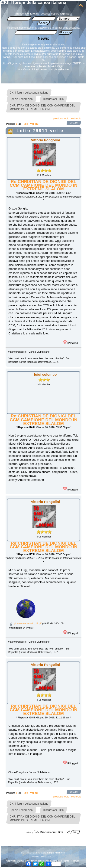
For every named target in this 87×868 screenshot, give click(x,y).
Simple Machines (56, 853)
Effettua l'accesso (40, 14)
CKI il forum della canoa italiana (34, 2)
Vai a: (29, 832)
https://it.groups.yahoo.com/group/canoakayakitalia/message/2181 (40, 63)
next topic (75, 118)
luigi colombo (45, 374)
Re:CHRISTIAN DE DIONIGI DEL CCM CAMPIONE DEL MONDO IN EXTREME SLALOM (44, 185)
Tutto (25, 124)
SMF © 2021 (39, 853)
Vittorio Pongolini (45, 140)
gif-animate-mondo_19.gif (25, 623)
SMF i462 (26, 853)
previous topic (61, 118)
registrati (65, 14)
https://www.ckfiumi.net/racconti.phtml (39, 69)
